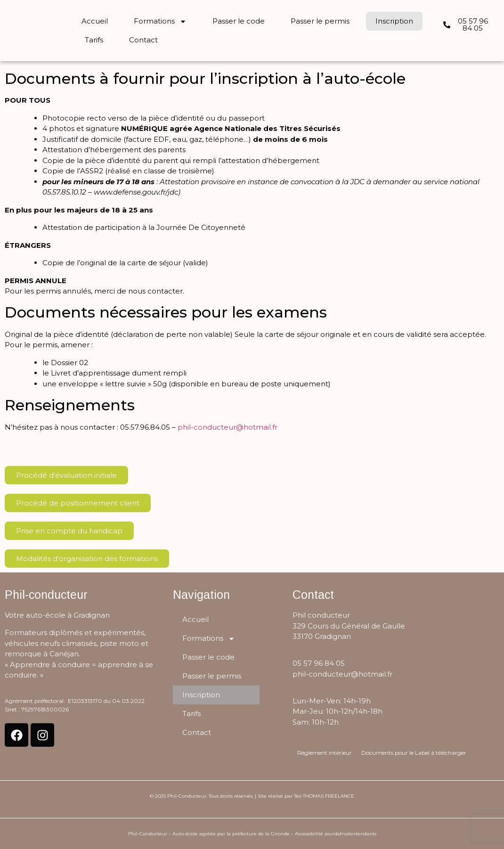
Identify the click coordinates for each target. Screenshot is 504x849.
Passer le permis (320, 21)
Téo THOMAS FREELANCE (324, 796)
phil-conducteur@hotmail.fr (228, 427)
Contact (143, 40)
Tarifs (94, 40)
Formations (160, 21)
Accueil (95, 21)
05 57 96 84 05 (319, 663)
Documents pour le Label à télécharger (414, 753)
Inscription (394, 21)
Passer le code (239, 21)
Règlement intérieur (325, 753)
